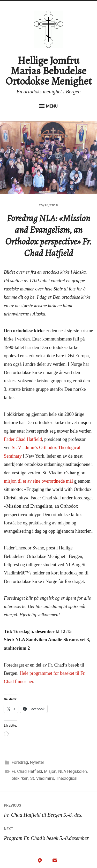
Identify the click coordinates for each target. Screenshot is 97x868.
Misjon (50, 771)
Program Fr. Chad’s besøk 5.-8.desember (48, 833)
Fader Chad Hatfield (23, 439)
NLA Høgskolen (73, 771)
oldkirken (20, 778)
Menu (48, 106)
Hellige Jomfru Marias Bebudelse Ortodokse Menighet (49, 71)
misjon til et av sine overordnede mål (38, 481)
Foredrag (20, 762)
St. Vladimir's (42, 778)
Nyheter (37, 762)
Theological (67, 778)
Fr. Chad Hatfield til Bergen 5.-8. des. (48, 809)
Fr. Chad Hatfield (27, 771)
